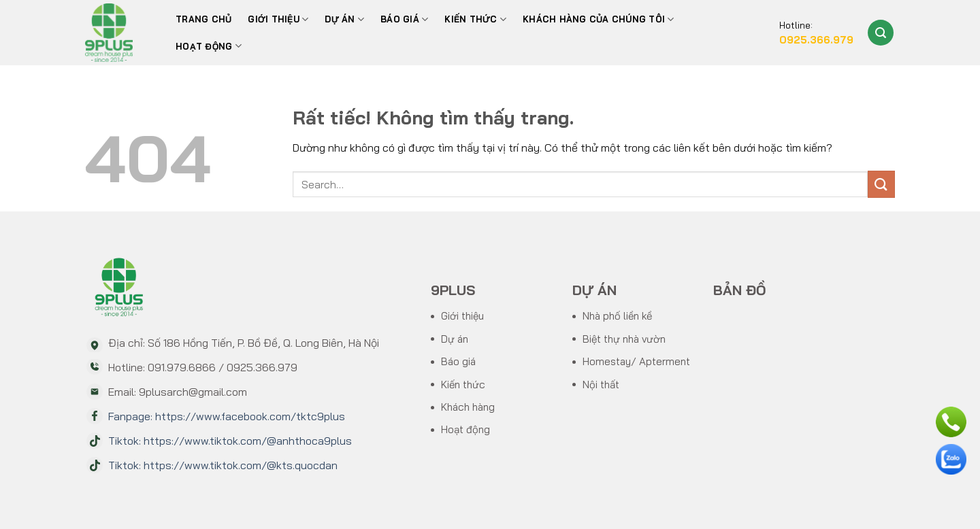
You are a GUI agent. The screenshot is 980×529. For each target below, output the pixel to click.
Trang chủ (203, 19)
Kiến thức (475, 19)
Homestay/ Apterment (636, 361)
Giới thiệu (278, 19)
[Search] (881, 33)
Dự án (344, 19)
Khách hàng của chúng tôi (599, 19)
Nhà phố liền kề (617, 316)
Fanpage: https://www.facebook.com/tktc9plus (227, 416)
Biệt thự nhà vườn (624, 339)
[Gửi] (881, 184)
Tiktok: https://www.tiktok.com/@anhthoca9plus (230, 441)
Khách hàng (468, 407)
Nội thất (601, 385)
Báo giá (458, 361)
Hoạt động (209, 46)
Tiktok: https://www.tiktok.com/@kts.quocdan (223, 465)
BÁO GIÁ (404, 19)
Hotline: (816, 34)
